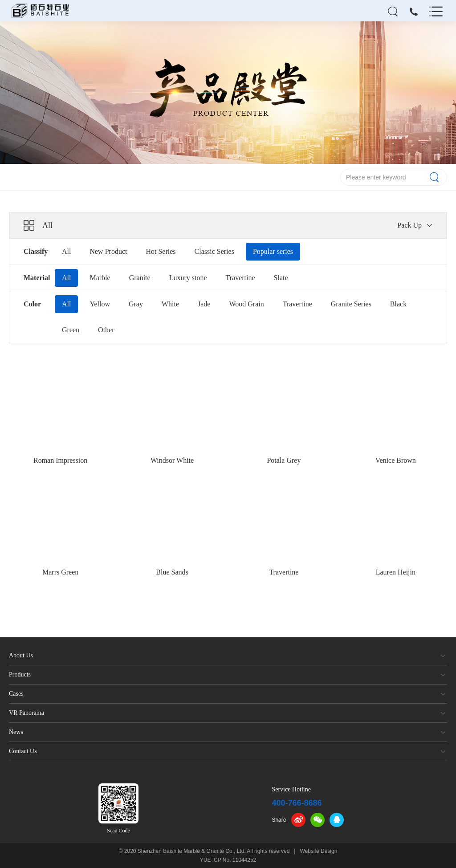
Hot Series (161, 251)
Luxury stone (188, 278)
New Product (108, 251)
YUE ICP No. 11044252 (228, 860)
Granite (140, 278)
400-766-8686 (297, 803)
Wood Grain (246, 304)
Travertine (240, 278)
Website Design (319, 851)
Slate (281, 278)
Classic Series (214, 251)
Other (106, 330)
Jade (204, 304)
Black (398, 304)
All (66, 251)
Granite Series (351, 304)
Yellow (100, 304)
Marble (100, 278)
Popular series (273, 251)
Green (71, 330)
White (170, 304)
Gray (136, 304)
